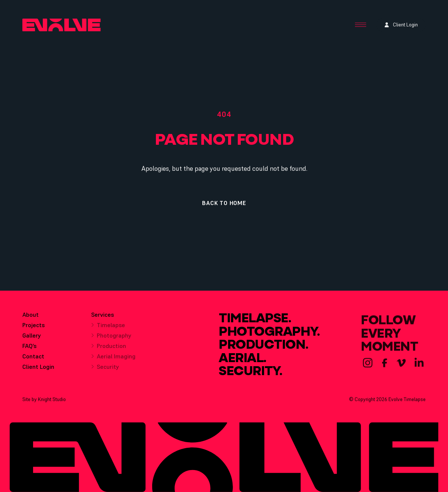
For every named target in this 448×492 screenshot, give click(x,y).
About (31, 317)
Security (105, 370)
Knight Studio (52, 401)
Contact (33, 358)
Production (109, 349)
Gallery (32, 338)
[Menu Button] (361, 25)
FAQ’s (29, 348)
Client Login (38, 369)
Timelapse (108, 329)
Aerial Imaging (113, 360)
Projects (33, 327)
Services (103, 318)
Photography (111, 339)
